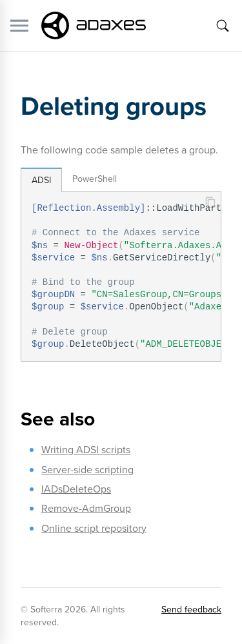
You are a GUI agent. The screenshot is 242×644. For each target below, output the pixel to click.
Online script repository (94, 528)
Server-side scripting (87, 470)
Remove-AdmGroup (86, 508)
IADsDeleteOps (76, 489)
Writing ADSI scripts (86, 450)
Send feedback (191, 610)
